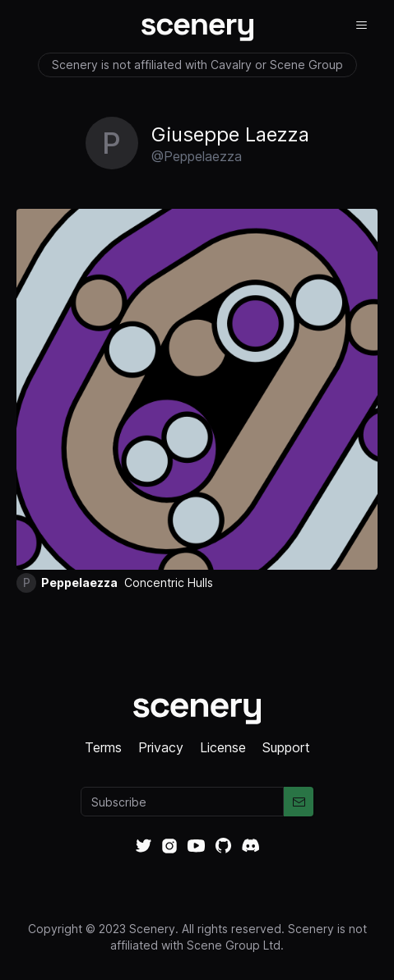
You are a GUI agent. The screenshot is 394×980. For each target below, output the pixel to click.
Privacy (161, 747)
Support (286, 747)
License (223, 747)
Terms (103, 747)
